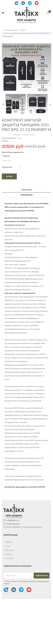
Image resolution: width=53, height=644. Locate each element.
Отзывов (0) (26, 195)
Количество (7, 167)
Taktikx (23, 30)
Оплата (9, 554)
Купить (9, 176)
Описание (26, 190)
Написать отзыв (29, 135)
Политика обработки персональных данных (23, 527)
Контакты (9, 558)
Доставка (9, 550)
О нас (8, 546)
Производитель (11, 30)
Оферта (9, 542)
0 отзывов (17, 135)
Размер (6, 156)
